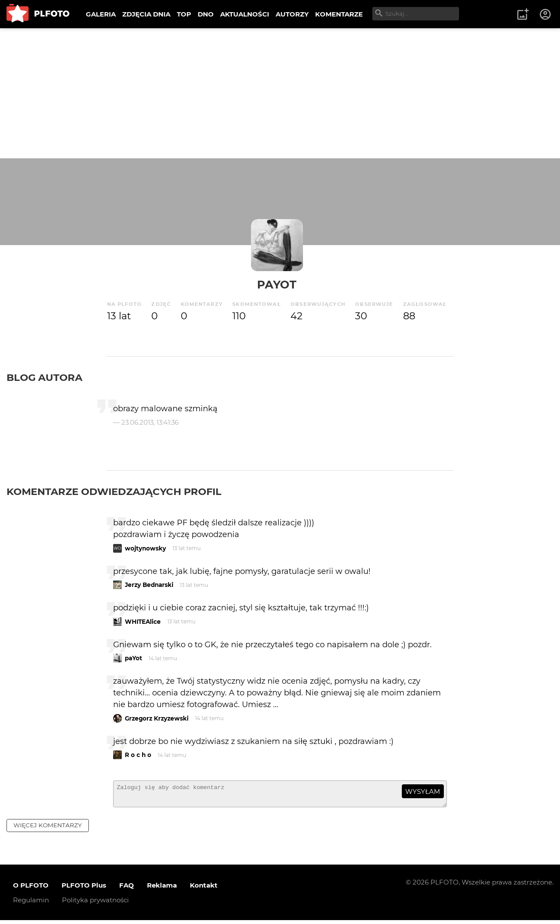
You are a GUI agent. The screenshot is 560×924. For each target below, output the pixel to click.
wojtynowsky (145, 548)
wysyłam (423, 791)
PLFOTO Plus (84, 889)
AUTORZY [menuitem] (292, 14)
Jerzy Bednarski (149, 585)
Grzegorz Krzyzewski (157, 718)
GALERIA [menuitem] (101, 14)
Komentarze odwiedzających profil (114, 491)
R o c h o (138, 755)
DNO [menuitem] (206, 14)
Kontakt (204, 889)
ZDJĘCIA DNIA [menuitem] (146, 14)
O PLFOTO (31, 889)
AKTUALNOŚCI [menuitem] (245, 14)
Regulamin (31, 904)
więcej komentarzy (48, 829)
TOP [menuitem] (184, 14)
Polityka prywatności (95, 904)
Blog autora (44, 377)
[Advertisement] (280, 93)
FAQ (127, 889)
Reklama (162, 889)
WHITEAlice (143, 622)
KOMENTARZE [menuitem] (339, 14)
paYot (277, 284)
